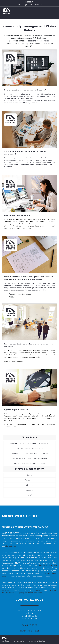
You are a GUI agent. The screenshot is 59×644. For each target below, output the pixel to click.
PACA (29, 475)
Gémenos (29, 485)
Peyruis (30, 495)
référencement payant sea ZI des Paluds (29, 463)
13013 (30, 593)
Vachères (30, 490)
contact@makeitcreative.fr (29, 5)
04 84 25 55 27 (28, 2)
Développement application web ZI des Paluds (29, 453)
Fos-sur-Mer (29, 480)
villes (38, 590)
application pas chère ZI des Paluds (30, 448)
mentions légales (37, 641)
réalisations (10, 546)
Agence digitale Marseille (16, 410)
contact (5, 641)
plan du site (19, 641)
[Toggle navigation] (54, 11)
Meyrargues (22, 593)
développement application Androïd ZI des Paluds (30, 443)
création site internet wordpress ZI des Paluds (30, 459)
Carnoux (12, 593)
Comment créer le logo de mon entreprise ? (25, 90)
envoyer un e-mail (29, 631)
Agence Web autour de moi (17, 215)
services (5, 590)
